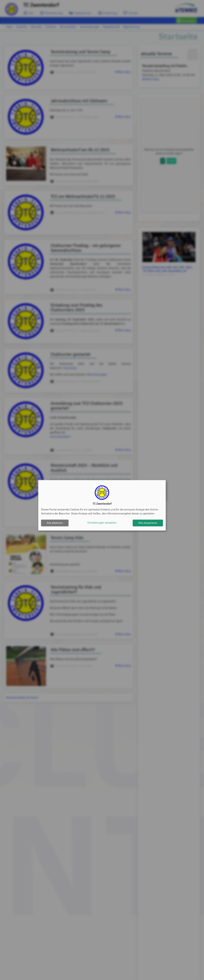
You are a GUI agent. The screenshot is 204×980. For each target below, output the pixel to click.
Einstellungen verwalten (102, 523)
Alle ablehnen (55, 523)
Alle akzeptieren (148, 523)
